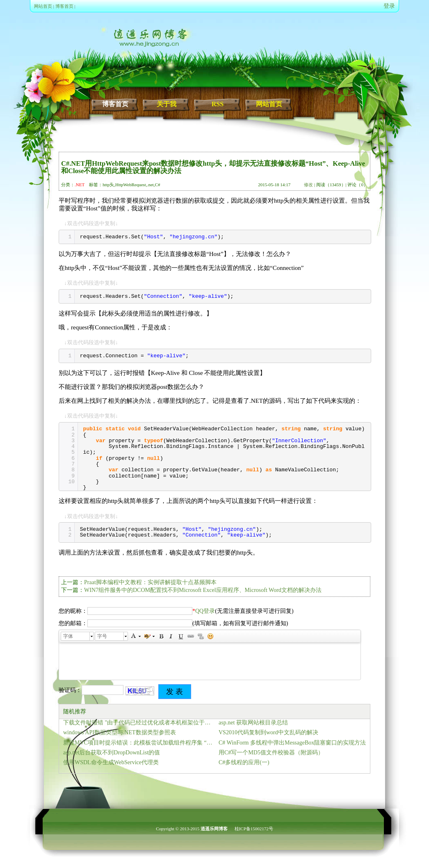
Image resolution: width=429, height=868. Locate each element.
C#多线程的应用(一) (244, 762)
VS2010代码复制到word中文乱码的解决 (268, 732)
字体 (68, 636)
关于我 (167, 104)
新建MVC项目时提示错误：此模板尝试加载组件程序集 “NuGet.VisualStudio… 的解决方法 (139, 743)
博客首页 (64, 6)
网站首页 (43, 6)
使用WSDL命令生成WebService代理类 (111, 762)
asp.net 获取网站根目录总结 (253, 723)
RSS (218, 104)
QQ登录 (205, 611)
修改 (308, 185)
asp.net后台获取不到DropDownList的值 (112, 753)
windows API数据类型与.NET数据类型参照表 (120, 732)
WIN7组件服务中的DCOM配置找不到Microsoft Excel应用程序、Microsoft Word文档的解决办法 (203, 590)
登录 (389, 6)
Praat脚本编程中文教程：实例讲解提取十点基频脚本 (150, 582)
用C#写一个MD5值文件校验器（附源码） (271, 753)
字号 (102, 636)
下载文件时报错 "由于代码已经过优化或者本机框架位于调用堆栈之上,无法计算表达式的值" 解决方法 (139, 723)
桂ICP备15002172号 (254, 829)
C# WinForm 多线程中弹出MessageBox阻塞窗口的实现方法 (292, 743)
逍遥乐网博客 (214, 829)
